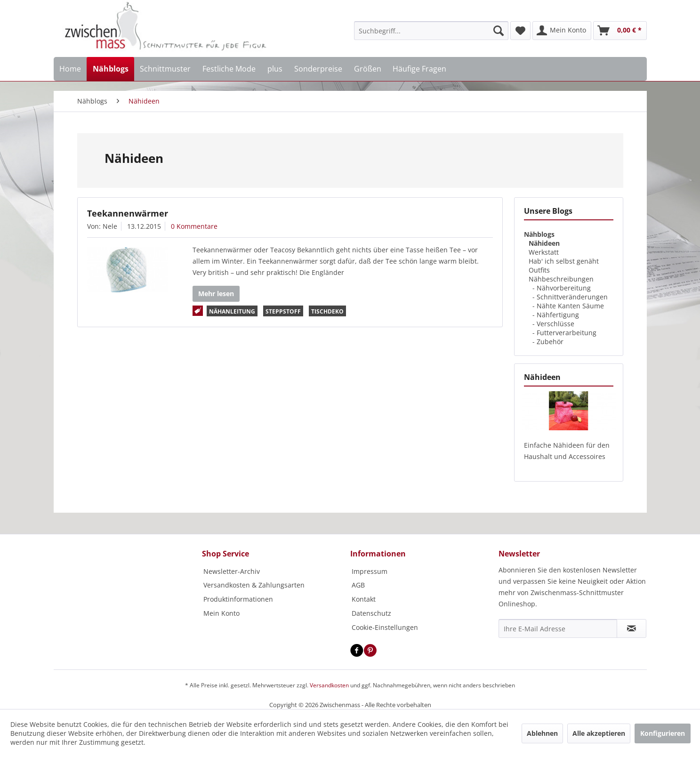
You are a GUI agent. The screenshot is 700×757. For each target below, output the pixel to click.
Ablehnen (542, 733)
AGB (358, 585)
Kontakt (364, 599)
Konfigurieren (663, 733)
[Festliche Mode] (229, 69)
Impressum (370, 571)
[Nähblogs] (110, 69)
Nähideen (544, 243)
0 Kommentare (194, 226)
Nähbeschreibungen (561, 279)
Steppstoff (283, 311)
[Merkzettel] (520, 31)
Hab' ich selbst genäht (564, 261)
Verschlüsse (555, 324)
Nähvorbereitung (564, 288)
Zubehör (550, 342)
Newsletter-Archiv (232, 571)
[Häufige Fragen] (420, 69)
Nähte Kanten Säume (570, 306)
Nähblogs (539, 234)
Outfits (539, 270)
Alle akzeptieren (599, 733)
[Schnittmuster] (165, 69)
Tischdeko (327, 311)
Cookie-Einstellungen (385, 627)
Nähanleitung (232, 311)
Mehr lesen (216, 294)
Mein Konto (221, 613)
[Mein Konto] (562, 31)
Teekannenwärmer (128, 213)
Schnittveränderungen (572, 297)
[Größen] (367, 69)
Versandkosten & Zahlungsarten (254, 585)
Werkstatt (544, 252)
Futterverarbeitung (567, 333)
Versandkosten (329, 685)
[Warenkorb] (620, 31)
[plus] (275, 69)
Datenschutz (371, 613)
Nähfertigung (558, 315)
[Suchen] (499, 31)
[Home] (70, 69)
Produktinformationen (238, 599)
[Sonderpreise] (318, 69)
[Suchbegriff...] (431, 31)
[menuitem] (431, 31)
